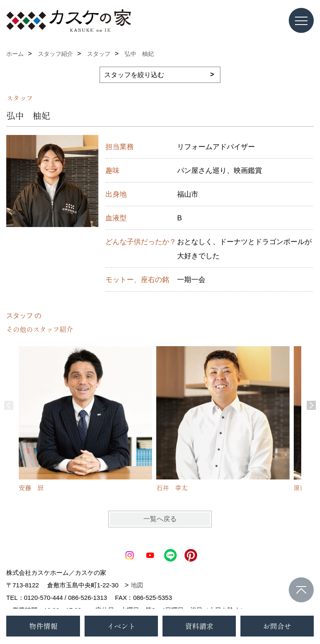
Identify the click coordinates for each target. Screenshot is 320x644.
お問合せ (277, 626)
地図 (137, 585)
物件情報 (43, 626)
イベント (121, 626)
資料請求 (199, 626)
